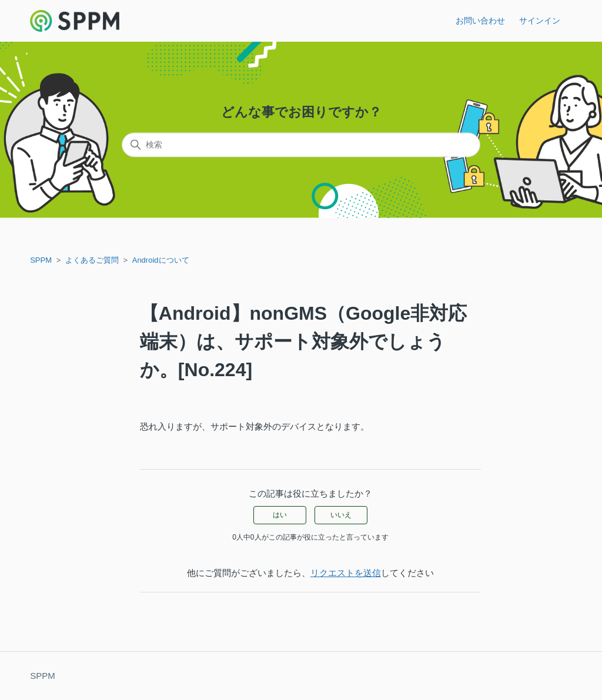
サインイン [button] (540, 21)
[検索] (301, 145)
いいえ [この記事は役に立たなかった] (341, 515)
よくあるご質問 (92, 260)
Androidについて (161, 260)
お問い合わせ (480, 21)
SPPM (41, 260)
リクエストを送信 (346, 573)
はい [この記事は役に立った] (280, 515)
